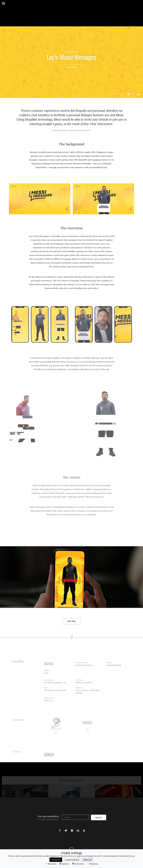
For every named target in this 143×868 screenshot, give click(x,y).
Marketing (93, 864)
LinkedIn (138, 94)
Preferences (78, 864)
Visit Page (120, 94)
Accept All (56, 860)
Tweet (128, 94)
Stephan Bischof (72, 52)
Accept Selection (72, 860)
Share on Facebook (134, 94)
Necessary (51, 864)
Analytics (64, 864)
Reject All (88, 860)
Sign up (99, 818)
